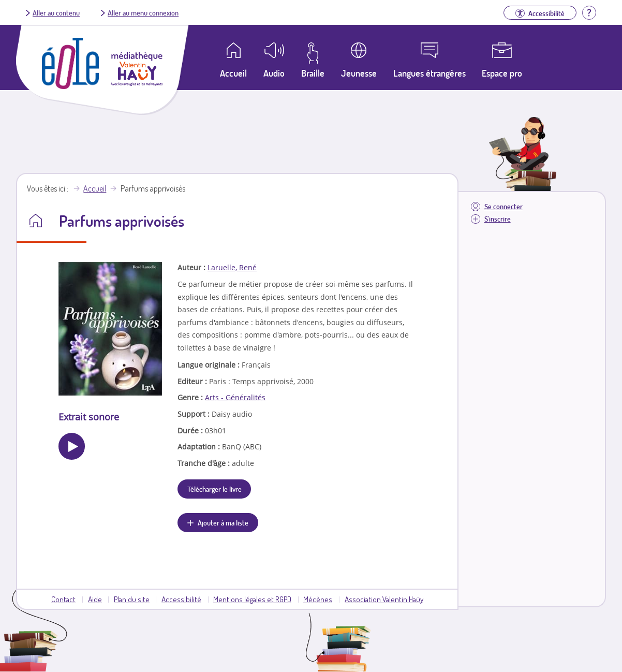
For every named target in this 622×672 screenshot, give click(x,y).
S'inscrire (498, 219)
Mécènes (318, 599)
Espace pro (502, 73)
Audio (274, 73)
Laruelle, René (232, 267)
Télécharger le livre (214, 489)
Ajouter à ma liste (223, 522)
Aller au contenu (56, 12)
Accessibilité (181, 599)
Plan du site (132, 599)
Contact (63, 599)
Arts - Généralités (235, 397)
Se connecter (503, 206)
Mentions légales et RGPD (252, 599)
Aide (95, 599)
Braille (313, 73)
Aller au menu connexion (143, 12)
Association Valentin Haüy (384, 599)
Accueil (95, 188)
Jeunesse (359, 73)
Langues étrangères (430, 73)
